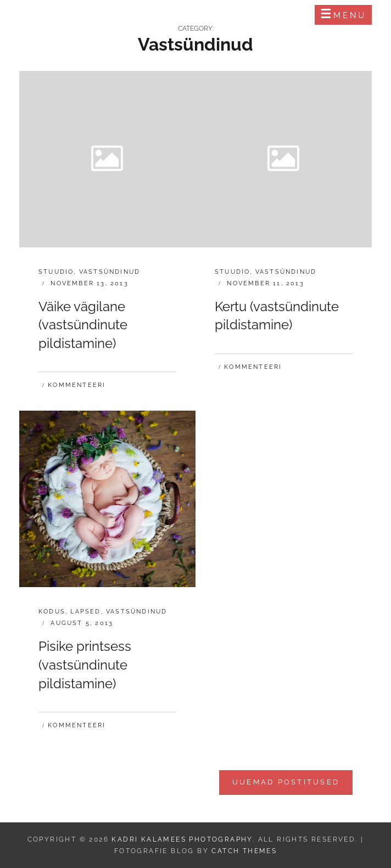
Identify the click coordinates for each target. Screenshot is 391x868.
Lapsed (85, 612)
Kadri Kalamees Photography (113, 15)
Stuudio (56, 272)
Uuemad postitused (286, 782)
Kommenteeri (77, 385)
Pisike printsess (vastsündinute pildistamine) (85, 665)
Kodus (52, 612)
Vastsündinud (110, 272)
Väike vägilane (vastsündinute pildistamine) (83, 325)
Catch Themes (244, 851)
